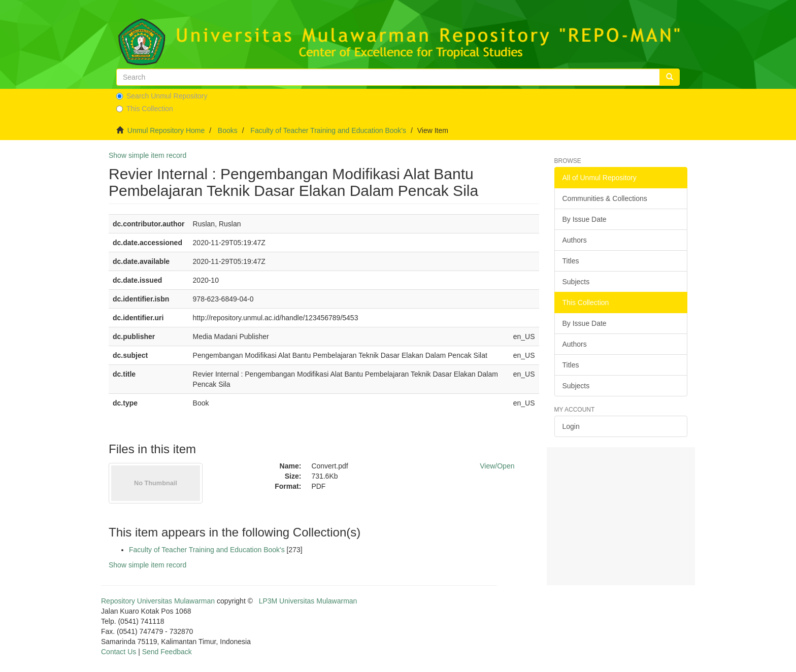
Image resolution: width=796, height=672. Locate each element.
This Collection (145, 109)
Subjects (576, 282)
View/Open (497, 466)
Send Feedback (167, 652)
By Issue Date (585, 219)
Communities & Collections (605, 198)
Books (228, 130)
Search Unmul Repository (162, 96)
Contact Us (119, 652)
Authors (575, 240)
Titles (571, 261)
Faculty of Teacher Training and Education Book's (328, 130)
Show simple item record (147, 155)
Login (571, 426)
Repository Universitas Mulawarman (158, 601)
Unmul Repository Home (166, 130)
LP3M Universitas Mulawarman (308, 601)
